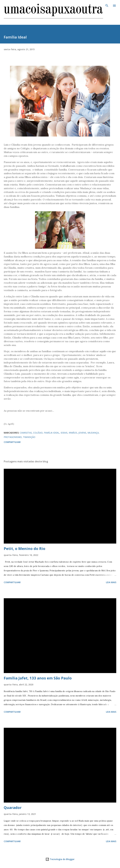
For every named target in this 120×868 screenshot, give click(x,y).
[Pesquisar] (107, 6)
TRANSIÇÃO (29, 437)
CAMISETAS (26, 433)
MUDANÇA (93, 433)
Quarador (13, 807)
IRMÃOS (73, 433)
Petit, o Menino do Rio (25, 548)
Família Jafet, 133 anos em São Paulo (38, 678)
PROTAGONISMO (13, 437)
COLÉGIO (38, 433)
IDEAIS (64, 433)
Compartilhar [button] (12, 442)
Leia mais (111, 582)
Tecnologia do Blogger (60, 859)
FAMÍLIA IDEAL (52, 433)
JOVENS (82, 433)
